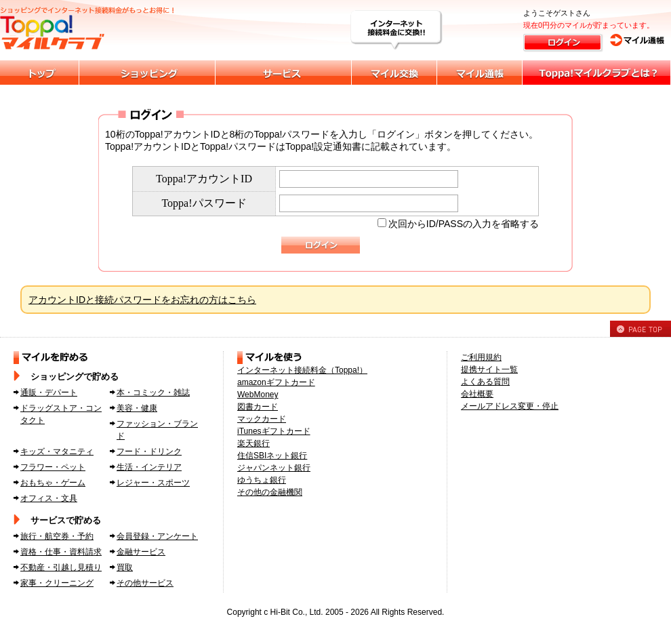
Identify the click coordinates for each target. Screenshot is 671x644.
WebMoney (258, 395)
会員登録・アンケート (157, 536)
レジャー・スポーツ (153, 483)
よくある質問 (485, 382)
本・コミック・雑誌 (153, 393)
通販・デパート (49, 393)
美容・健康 (137, 408)
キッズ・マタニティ (57, 451)
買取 (125, 567)
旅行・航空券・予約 (57, 536)
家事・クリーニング (57, 583)
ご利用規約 (481, 357)
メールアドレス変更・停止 (510, 406)
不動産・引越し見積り (61, 567)
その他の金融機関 (270, 492)
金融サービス (141, 552)
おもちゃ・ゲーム (53, 483)
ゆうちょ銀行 (262, 480)
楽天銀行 (253, 443)
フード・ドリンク (149, 451)
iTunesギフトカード (274, 431)
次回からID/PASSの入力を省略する (464, 224)
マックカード (262, 419)
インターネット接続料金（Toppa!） (302, 370)
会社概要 (477, 394)
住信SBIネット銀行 (272, 456)
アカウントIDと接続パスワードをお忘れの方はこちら (142, 300)
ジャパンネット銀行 (274, 468)
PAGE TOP (640, 329)
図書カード (258, 407)
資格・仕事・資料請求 (61, 552)
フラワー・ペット (53, 467)
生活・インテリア (149, 467)
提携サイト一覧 (489, 369)
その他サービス (145, 583)
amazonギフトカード (276, 382)
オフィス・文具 (49, 498)
